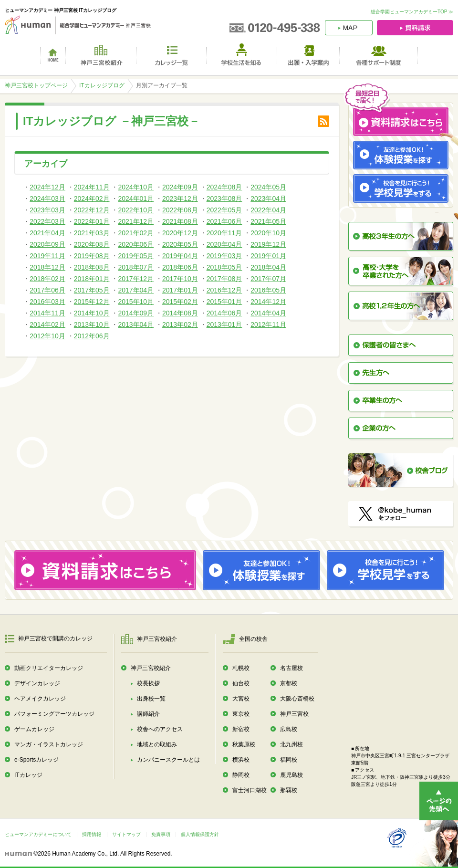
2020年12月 (180, 233)
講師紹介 (148, 714)
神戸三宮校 (294, 714)
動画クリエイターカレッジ (49, 668)
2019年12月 (268, 244)
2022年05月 (224, 210)
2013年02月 (180, 324)
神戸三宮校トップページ (36, 85)
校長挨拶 (148, 683)
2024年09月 (180, 187)
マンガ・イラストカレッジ (49, 744)
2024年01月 (136, 199)
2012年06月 (92, 336)
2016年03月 (47, 302)
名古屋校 (291, 668)
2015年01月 (224, 302)
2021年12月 (136, 221)
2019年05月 (136, 256)
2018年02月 (47, 279)
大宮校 (241, 699)
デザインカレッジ (37, 683)
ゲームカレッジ (34, 729)
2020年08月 (92, 244)
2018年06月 (180, 267)
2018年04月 (268, 267)
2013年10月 (92, 324)
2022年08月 (180, 210)
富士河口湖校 (250, 790)
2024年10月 (136, 187)
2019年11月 (47, 256)
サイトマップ (126, 834)
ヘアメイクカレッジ (40, 699)
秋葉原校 (244, 744)
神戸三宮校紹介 (151, 668)
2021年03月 (92, 233)
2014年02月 (47, 324)
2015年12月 (92, 302)
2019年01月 (268, 256)
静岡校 (241, 775)
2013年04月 (136, 324)
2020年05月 (180, 244)
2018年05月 (224, 267)
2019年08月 (92, 256)
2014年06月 (224, 313)
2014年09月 (136, 313)
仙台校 (241, 683)
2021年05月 (268, 221)
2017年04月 (136, 290)
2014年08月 (180, 313)
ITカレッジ (28, 775)
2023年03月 (47, 210)
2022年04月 (268, 210)
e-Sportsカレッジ (36, 760)
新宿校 (241, 729)
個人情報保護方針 (200, 834)
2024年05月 (268, 187)
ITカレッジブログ (102, 85)
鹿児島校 (291, 775)
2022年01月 (92, 221)
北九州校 (291, 744)
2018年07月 (136, 267)
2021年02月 (136, 233)
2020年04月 (224, 244)
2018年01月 (92, 279)
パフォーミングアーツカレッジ (54, 714)
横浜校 (241, 760)
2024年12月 (47, 187)
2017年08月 (224, 279)
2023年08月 (224, 199)
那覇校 (289, 790)
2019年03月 (224, 256)
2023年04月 (268, 199)
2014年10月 (92, 313)
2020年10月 (268, 233)
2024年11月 (92, 187)
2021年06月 (224, 221)
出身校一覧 (151, 699)
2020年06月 (136, 244)
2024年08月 (224, 187)
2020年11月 (224, 233)
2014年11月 (47, 313)
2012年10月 (47, 336)
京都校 (289, 683)
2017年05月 (92, 290)
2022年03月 (47, 221)
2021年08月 (180, 221)
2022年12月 (92, 210)
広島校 (289, 729)
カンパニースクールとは (168, 760)
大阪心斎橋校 (297, 699)
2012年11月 (268, 324)
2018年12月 (47, 267)
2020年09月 (47, 244)
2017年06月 (47, 290)
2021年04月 (47, 233)
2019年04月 (180, 256)
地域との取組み (157, 744)
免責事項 (161, 834)
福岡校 (289, 760)
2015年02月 (180, 302)
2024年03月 (47, 199)
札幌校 (241, 668)
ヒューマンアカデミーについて (38, 834)
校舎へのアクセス (160, 729)
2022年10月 (136, 210)
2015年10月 (136, 302)
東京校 (241, 714)
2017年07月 (268, 279)
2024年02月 (92, 199)
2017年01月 (180, 290)
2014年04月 (268, 313)
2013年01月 (224, 324)
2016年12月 (224, 290)
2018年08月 (92, 267)
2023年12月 (180, 199)
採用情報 (92, 834)
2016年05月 (268, 290)
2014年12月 (268, 302)
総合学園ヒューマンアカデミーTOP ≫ (412, 12)
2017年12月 (136, 279)
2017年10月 (180, 279)
